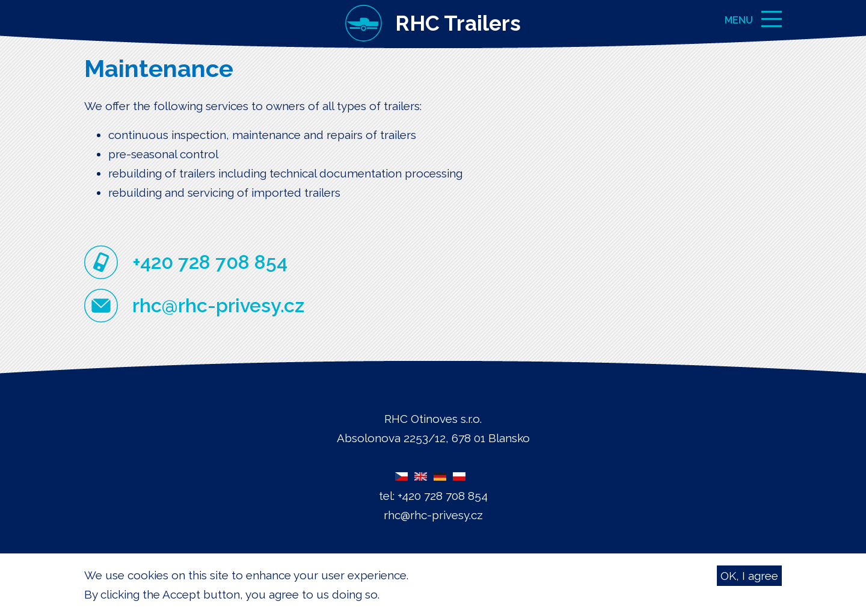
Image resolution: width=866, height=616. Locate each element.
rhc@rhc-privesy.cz (218, 305)
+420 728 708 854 (210, 262)
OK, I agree (749, 577)
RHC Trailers (458, 23)
